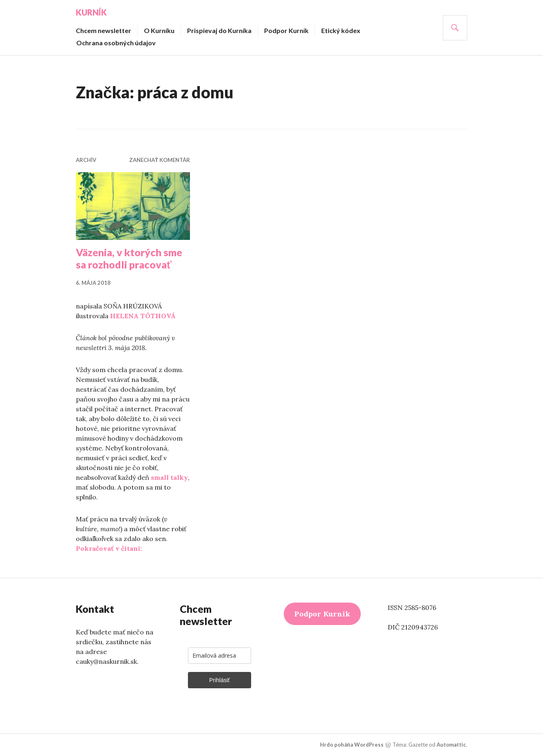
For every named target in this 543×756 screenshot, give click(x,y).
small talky (169, 477)
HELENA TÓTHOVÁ (143, 316)
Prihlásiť (220, 680)
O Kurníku (159, 30)
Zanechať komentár (160, 160)
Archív (86, 160)
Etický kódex (341, 30)
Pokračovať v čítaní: (109, 548)
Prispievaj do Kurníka (219, 30)
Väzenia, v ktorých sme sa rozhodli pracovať (129, 258)
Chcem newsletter (104, 30)
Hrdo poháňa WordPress (352, 745)
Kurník (91, 12)
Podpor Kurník (286, 30)
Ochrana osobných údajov (116, 43)
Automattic (451, 745)
